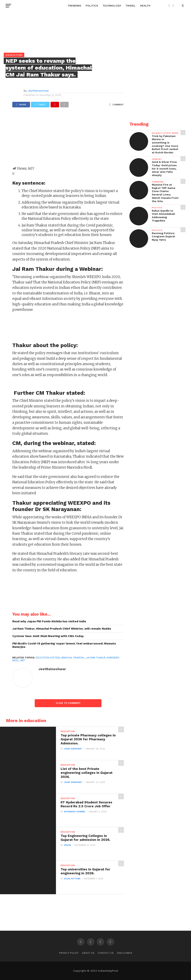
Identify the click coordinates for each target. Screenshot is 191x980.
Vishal (68, 845)
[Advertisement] (68, 139)
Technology (112, 6)
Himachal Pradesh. (73, 658)
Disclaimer (125, 953)
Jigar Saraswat (73, 749)
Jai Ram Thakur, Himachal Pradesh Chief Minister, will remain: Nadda (62, 629)
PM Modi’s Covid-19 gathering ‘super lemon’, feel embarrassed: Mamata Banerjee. (64, 645)
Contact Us (106, 953)
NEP (23, 660)
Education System (48, 658)
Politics (92, 6)
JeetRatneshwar (38, 91)
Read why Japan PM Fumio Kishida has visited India (49, 621)
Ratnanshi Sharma (75, 812)
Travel (131, 6)
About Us (88, 953)
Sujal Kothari (72, 879)
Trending (74, 6)
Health (145, 6)
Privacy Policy (69, 953)
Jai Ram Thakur (96, 658)
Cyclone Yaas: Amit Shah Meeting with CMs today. (48, 636)
